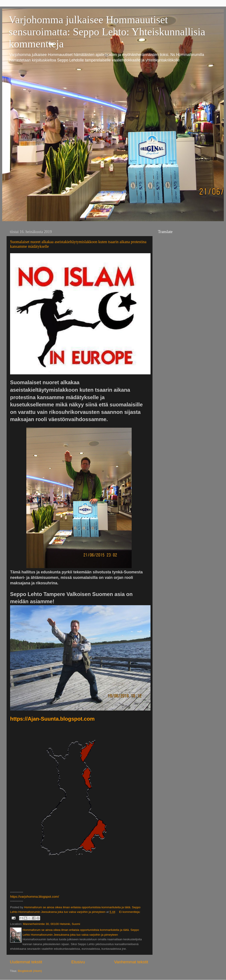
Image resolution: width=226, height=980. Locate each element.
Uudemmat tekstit (26, 962)
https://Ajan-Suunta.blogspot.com (52, 719)
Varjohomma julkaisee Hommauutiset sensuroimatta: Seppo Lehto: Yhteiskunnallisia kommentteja (107, 32)
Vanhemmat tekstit (131, 962)
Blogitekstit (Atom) (30, 971)
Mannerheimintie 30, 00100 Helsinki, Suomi (52, 924)
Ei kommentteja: (130, 912)
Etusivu (78, 962)
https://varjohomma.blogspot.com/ (35, 897)
